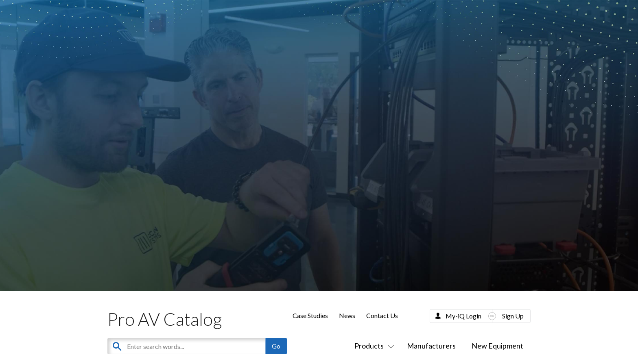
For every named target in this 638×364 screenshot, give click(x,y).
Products (373, 346)
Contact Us (382, 315)
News (347, 315)
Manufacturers (431, 346)
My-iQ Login (463, 316)
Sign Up (513, 316)
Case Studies (310, 315)
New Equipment (497, 346)
